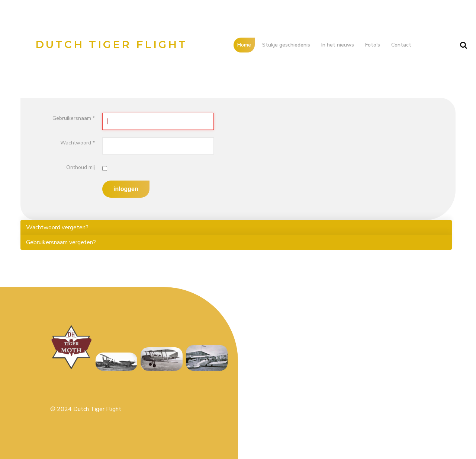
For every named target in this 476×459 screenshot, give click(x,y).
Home (244, 45)
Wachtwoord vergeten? (57, 227)
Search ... (454, 38)
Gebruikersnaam (74, 118)
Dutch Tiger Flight (111, 44)
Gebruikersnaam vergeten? (61, 242)
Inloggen (126, 189)
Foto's (373, 45)
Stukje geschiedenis (286, 45)
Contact (401, 45)
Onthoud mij (81, 167)
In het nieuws (338, 45)
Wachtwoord (78, 143)
